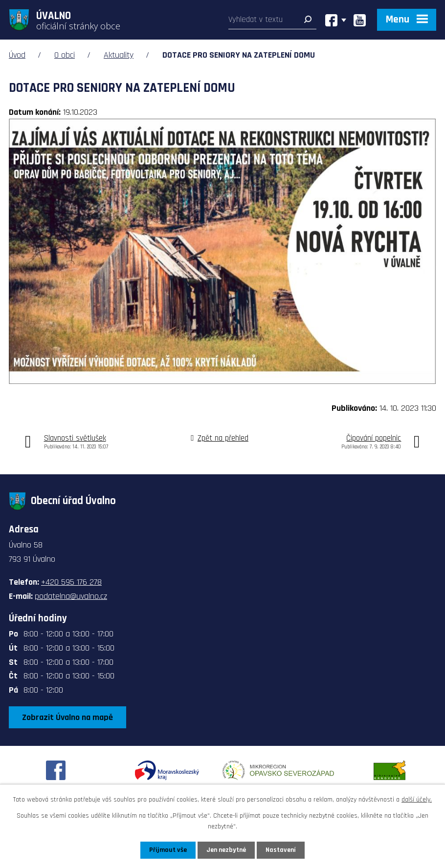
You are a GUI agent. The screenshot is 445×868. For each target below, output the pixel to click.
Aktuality (119, 55)
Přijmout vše (168, 850)
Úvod (17, 55)
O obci (65, 55)
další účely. (417, 800)
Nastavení (281, 850)
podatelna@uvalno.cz (71, 596)
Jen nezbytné (226, 850)
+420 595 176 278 (71, 582)
